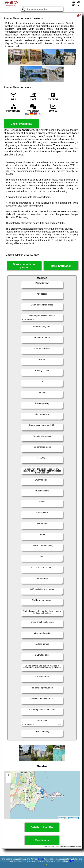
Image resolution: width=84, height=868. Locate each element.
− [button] (8, 780)
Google (41, 859)
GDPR (72, 861)
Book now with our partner (24, 266)
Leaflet (61, 818)
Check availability (21, 124)
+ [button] (8, 776)
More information (61, 266)
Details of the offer (42, 827)
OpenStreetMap (73, 818)
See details (42, 840)
